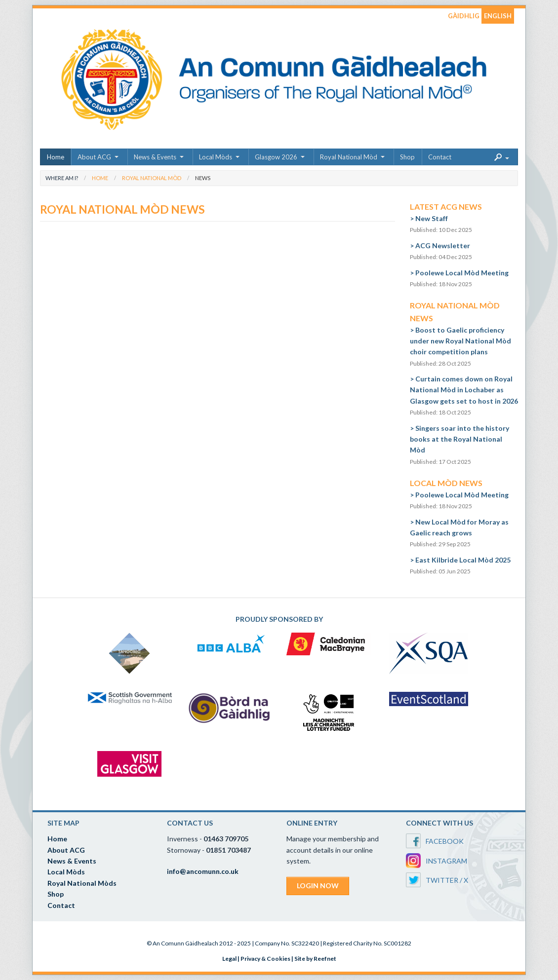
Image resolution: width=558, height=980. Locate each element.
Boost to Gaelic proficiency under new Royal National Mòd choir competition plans (460, 341)
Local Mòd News (446, 483)
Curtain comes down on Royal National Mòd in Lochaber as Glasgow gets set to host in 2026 (464, 390)
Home (56, 157)
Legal (229, 959)
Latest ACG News (446, 207)
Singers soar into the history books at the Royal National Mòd (459, 439)
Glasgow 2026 (276, 157)
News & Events (155, 157)
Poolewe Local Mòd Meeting (462, 273)
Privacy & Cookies (265, 959)
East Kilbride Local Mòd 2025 (463, 560)
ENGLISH (498, 16)
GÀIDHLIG (464, 16)
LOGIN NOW (318, 886)
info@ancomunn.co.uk (203, 871)
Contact (440, 157)
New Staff (432, 218)
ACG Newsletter (443, 245)
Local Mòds (216, 157)
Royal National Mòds (82, 883)
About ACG (94, 157)
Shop (407, 157)
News (203, 178)
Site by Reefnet (315, 959)
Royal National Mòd (349, 157)
